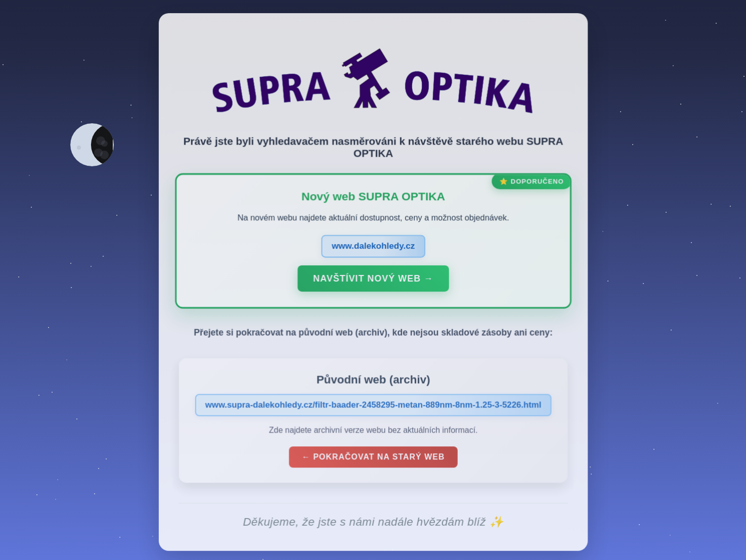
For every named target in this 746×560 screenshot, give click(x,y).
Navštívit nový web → (373, 281)
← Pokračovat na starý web (373, 459)
